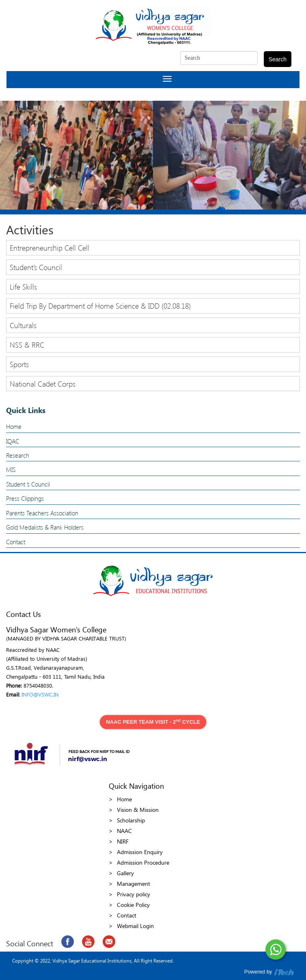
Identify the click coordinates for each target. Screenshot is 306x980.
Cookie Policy (133, 905)
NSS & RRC (27, 345)
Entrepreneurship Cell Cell (50, 248)
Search (278, 59)
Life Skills (23, 287)
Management (134, 884)
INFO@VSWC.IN (40, 694)
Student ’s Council (28, 484)
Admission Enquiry (140, 852)
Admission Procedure (143, 862)
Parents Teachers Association (42, 513)
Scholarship (131, 820)
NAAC (124, 831)
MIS (11, 469)
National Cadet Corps (43, 384)
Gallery (125, 873)
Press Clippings (25, 498)
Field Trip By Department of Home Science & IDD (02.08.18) (100, 306)
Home (14, 426)
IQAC (13, 441)
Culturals (23, 325)
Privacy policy (134, 894)
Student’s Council (36, 267)
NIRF (123, 841)
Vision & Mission (138, 810)
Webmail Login (135, 926)
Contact (16, 542)
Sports (19, 364)
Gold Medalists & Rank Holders (45, 527)
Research (18, 455)
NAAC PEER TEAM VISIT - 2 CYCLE (153, 721)
